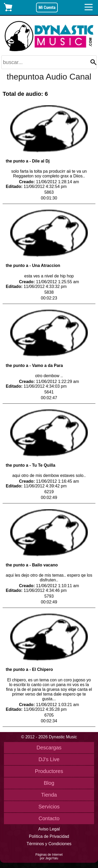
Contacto (49, 818)
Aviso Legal (49, 829)
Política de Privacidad (49, 836)
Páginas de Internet (49, 855)
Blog (49, 783)
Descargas (49, 748)
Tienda (49, 795)
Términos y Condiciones (49, 844)
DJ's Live (49, 759)
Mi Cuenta (47, 7)
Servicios (49, 807)
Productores (49, 771)
